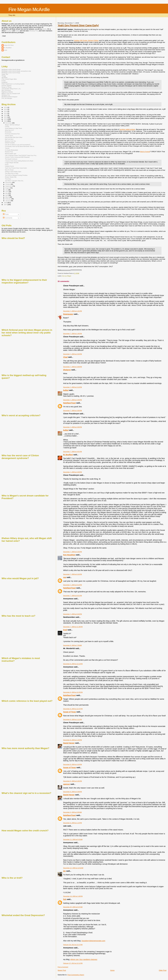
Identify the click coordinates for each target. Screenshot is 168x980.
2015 (6, 109)
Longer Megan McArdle (12, 163)
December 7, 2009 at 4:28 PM (72, 472)
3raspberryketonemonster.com (93, 941)
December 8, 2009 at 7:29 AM (72, 645)
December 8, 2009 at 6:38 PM (72, 792)
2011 (6, 117)
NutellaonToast (69, 403)
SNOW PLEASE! (10, 143)
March (8, 197)
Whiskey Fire (34, 31)
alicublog (4, 77)
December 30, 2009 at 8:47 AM (73, 907)
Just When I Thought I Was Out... (15, 181)
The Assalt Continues (11, 159)
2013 (6, 113)
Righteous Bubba (7, 92)
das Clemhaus (6, 90)
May (7, 193)
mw (65, 577)
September (9, 186)
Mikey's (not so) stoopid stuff (11, 93)
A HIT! (7, 164)
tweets (44, 29)
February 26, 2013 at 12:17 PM (73, 945)
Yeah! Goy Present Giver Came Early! (78, 25)
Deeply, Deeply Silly (11, 177)
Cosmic (7, 127)
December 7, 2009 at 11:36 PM (73, 627)
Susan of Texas (70, 712)
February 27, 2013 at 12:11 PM (73, 963)
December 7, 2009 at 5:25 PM (72, 552)
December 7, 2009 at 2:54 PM (72, 354)
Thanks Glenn (9, 136)
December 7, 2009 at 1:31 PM (72, 311)
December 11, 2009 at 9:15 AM (73, 839)
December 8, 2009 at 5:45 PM (72, 781)
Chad (65, 357)
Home (112, 970)
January (8, 201)
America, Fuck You (10, 141)
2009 (6, 121)
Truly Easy (8, 179)
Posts (6, 214)
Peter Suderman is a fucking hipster (13, 84)
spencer (67, 784)
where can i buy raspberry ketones (84, 959)
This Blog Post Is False (12, 173)
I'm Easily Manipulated (11, 150)
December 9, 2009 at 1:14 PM (72, 823)
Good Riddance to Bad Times (13, 128)
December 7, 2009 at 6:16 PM (72, 574)
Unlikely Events (9, 166)
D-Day (4, 81)
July (7, 190)
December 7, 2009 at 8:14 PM (72, 585)
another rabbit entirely (127, 129)
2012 (6, 115)
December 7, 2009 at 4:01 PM (72, 452)
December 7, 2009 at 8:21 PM (72, 596)
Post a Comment (63, 967)
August (8, 188)
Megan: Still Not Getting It (12, 125)
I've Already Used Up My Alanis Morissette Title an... (20, 146)
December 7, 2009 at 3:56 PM (72, 411)
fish (65, 899)
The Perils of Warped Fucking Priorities (16, 175)
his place (9, 31)
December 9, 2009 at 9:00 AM (72, 812)
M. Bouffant (68, 455)
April (7, 195)
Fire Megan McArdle (29, 9)
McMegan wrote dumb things (11, 73)
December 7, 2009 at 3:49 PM (72, 400)
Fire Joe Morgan (7, 98)
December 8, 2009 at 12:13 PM (73, 664)
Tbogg (4, 76)
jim (64, 871)
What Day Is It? (9, 130)
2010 (6, 119)
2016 (6, 107)
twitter (17, 31)
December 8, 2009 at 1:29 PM (72, 740)
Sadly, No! (5, 74)
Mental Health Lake (11, 154)
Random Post (9, 152)
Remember (8, 132)
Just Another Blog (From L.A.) (11, 89)
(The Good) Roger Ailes (9, 79)
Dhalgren (67, 370)
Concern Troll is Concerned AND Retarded (17, 157)
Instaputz (5, 82)
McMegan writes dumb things (11, 69)
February (8, 199)
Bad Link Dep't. (9, 139)
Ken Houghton (69, 555)
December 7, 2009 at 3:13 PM (72, 387)
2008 (6, 203)
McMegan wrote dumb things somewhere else (16, 71)
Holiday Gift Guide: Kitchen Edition (86, 40)
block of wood (145, 152)
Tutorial (7, 148)
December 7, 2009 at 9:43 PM (72, 614)
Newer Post (62, 970)
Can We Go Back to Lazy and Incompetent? (18, 145)
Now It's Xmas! (9, 170)
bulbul (66, 390)
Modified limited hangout (9, 97)
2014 (6, 111)
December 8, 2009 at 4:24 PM (72, 764)
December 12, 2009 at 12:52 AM (73, 868)
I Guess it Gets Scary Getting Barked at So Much (19, 161)
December (9, 123)
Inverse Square (6, 85)
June (7, 192)
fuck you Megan (67, 276)
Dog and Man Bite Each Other (14, 137)
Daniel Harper (69, 743)
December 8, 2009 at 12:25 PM (73, 692)
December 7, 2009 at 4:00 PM (72, 427)
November (9, 182)
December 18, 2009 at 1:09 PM (73, 896)
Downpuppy (68, 314)
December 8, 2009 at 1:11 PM (72, 719)
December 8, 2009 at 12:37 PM (73, 709)
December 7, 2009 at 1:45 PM (72, 334)
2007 (6, 205)
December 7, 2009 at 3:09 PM (72, 367)
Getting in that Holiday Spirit (13, 172)
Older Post (163, 970)
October (8, 184)
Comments (8, 218)
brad (65, 630)
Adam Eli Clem (9, 45)
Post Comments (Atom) (76, 975)
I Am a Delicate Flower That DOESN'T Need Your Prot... (21, 155)
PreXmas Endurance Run (12, 134)
